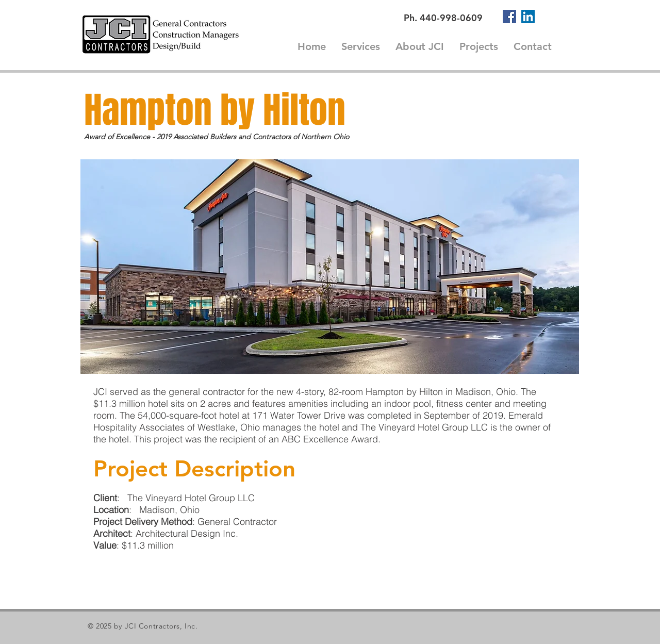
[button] (330, 267)
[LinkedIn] (528, 16)
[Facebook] (509, 16)
